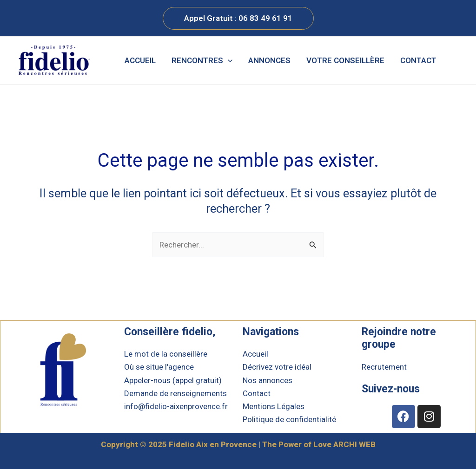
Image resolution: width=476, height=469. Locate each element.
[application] (228, 60)
